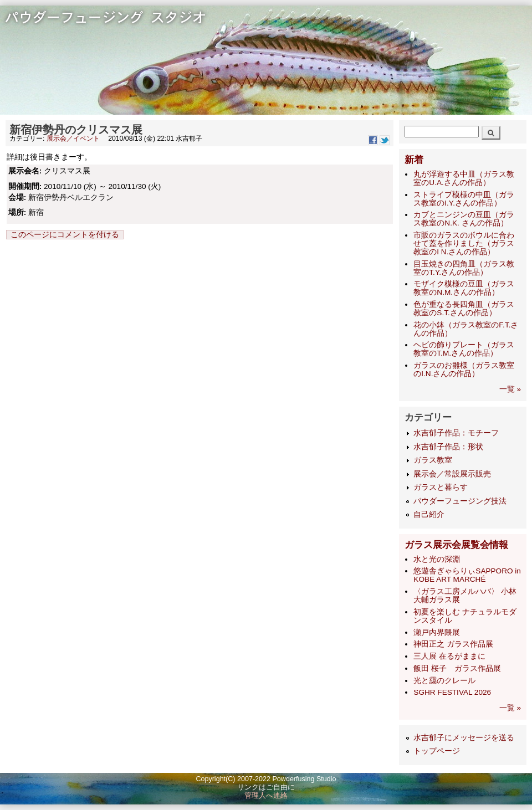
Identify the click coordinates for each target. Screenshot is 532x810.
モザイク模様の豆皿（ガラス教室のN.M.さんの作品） (464, 288)
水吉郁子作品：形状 (448, 447)
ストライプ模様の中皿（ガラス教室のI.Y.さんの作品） (464, 199)
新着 (414, 160)
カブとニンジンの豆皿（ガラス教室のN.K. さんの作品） (464, 219)
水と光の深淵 (437, 559)
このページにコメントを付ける (65, 235)
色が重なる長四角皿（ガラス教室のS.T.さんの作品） (464, 309)
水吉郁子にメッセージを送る (464, 738)
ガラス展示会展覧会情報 (456, 545)
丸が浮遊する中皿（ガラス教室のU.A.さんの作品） (464, 178)
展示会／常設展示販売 (452, 474)
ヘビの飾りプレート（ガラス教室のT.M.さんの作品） (464, 349)
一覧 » (510, 389)
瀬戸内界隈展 (437, 632)
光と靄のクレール (444, 681)
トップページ (437, 751)
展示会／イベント (73, 139)
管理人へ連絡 (266, 796)
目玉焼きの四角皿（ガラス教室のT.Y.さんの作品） (464, 268)
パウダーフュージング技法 (460, 501)
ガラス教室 (433, 460)
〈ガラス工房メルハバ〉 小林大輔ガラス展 (465, 596)
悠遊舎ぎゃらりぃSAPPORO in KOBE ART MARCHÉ (467, 575)
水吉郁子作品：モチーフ (456, 433)
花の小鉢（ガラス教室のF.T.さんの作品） (466, 329)
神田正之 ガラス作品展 (453, 644)
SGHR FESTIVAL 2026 (452, 692)
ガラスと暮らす (441, 487)
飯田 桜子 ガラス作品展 (457, 668)
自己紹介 (429, 514)
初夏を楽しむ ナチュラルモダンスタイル (465, 616)
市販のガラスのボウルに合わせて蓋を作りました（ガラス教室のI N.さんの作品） (464, 243)
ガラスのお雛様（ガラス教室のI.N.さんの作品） (464, 370)
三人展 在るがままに (449, 656)
